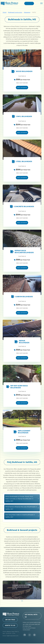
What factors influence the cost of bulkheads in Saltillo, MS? (22, 516)
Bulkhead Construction (15, 13)
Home (5, 13)
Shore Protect (9, 4)
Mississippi (27, 13)
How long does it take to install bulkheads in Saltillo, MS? (22, 524)
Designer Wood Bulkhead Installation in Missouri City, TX (21, 595)
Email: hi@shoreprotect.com (11, 636)
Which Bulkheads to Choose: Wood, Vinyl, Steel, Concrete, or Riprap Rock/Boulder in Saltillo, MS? (22, 506)
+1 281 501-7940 (29, 4)
